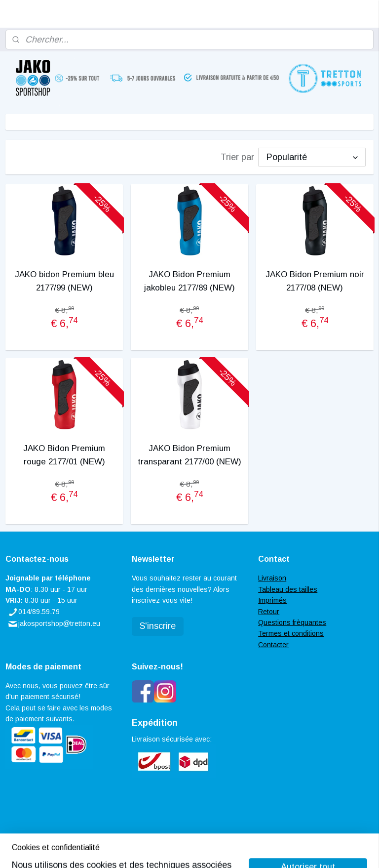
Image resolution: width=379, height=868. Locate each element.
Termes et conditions (291, 633)
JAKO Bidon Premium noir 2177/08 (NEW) (315, 281)
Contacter (273, 645)
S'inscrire (158, 626)
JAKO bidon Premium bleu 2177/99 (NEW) (64, 281)
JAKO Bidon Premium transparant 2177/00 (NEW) (189, 455)
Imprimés (272, 600)
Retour (269, 612)
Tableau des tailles (288, 589)
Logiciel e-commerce (210, 850)
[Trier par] (312, 157)
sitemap (157, 850)
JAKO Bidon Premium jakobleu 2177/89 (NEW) (189, 281)
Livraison (272, 578)
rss (176, 850)
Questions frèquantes (292, 622)
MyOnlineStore (289, 850)
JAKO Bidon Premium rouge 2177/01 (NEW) (64, 455)
